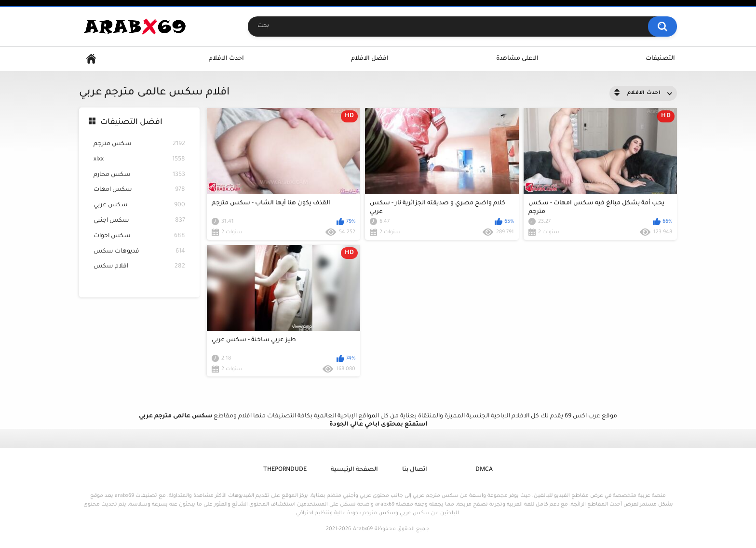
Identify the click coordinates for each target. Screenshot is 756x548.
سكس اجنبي (139, 221)
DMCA (484, 470)
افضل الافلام (370, 59)
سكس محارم (139, 175)
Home (91, 59)
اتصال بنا (415, 470)
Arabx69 (363, 529)
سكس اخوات (139, 236)
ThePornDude (285, 470)
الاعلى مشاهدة (517, 59)
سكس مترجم (139, 144)
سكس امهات (139, 190)
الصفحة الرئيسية (354, 470)
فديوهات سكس (139, 252)
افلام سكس (139, 267)
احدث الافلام (226, 59)
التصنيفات (660, 59)
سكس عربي (139, 206)
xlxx (139, 160)
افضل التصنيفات (131, 122)
